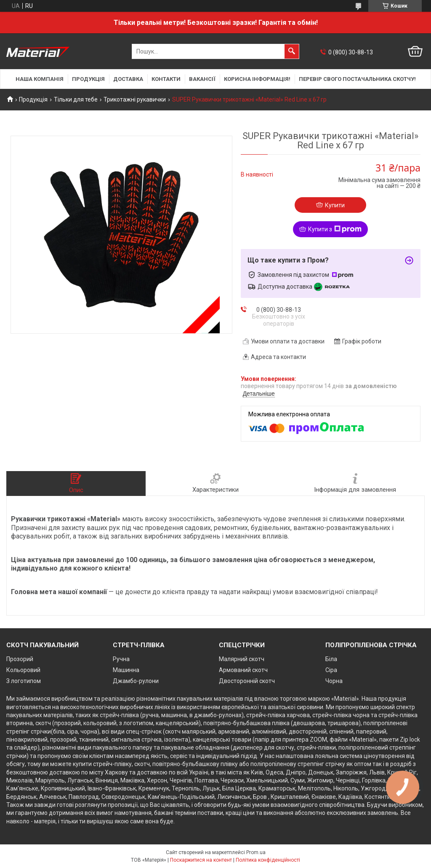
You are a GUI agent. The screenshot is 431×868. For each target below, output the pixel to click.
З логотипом (24, 681)
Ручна (121, 659)
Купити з (335, 229)
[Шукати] (292, 51)
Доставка (128, 79)
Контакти (166, 79)
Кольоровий (23, 670)
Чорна (334, 681)
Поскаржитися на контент (201, 860)
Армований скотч (243, 670)
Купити (335, 205)
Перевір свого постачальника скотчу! (357, 79)
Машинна (126, 670)
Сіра (331, 670)
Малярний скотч (242, 659)
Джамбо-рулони (136, 681)
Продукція (88, 79)
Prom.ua (256, 852)
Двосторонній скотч (247, 681)
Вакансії (202, 79)
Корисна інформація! (257, 79)
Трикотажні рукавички (135, 99)
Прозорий (20, 659)
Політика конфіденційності (268, 860)
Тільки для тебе (76, 99)
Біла (331, 659)
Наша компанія (40, 79)
